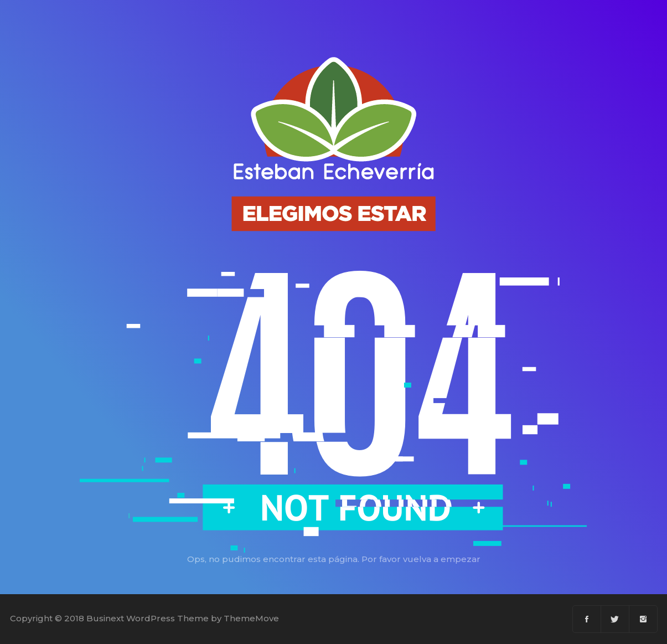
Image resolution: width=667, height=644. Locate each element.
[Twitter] (615, 619)
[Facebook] (587, 619)
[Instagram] (643, 619)
